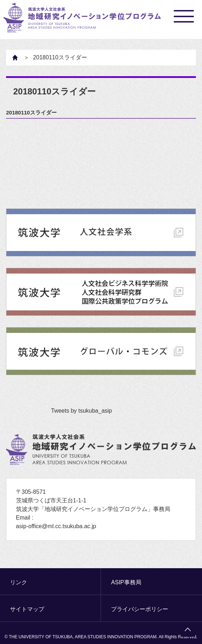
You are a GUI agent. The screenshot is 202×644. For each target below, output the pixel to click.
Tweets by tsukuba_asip (82, 411)
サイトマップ (27, 609)
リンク (19, 582)
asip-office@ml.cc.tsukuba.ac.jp (56, 526)
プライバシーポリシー (140, 609)
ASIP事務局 (126, 582)
